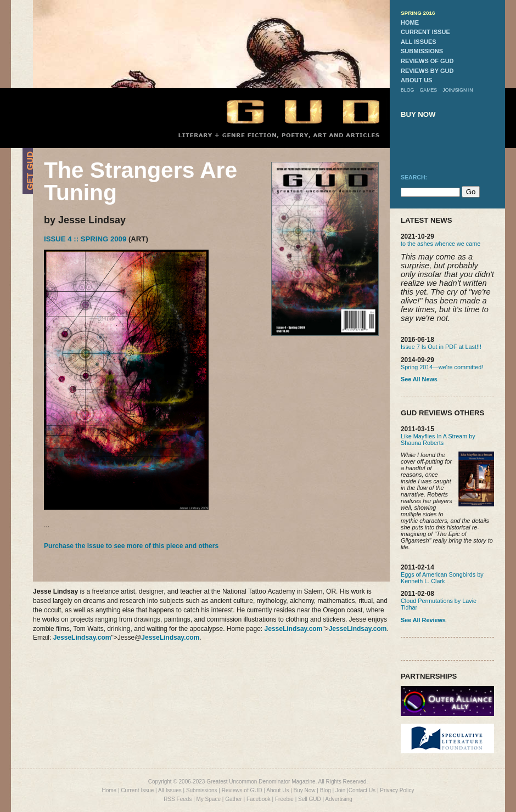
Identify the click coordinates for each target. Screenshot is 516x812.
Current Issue (137, 790)
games (428, 90)
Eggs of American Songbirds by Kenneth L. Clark (442, 578)
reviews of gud (427, 61)
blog (407, 90)
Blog (326, 790)
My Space (209, 799)
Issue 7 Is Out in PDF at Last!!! (441, 347)
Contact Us (362, 790)
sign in (464, 90)
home (410, 22)
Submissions (202, 790)
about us (416, 80)
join (448, 90)
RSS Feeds (178, 799)
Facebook (259, 799)
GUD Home (294, 111)
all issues (419, 42)
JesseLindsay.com (294, 629)
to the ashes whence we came (441, 244)
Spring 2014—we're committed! (442, 367)
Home (109, 790)
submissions (422, 51)
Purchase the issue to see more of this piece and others (131, 546)
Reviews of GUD (242, 790)
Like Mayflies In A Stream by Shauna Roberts (438, 439)
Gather (234, 799)
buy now (418, 114)
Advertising (338, 799)
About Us (277, 790)
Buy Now (305, 790)
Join (340, 790)
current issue (425, 32)
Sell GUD (310, 799)
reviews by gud (427, 71)
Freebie (284, 799)
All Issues (170, 790)
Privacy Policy (397, 790)
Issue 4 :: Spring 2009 (85, 239)
